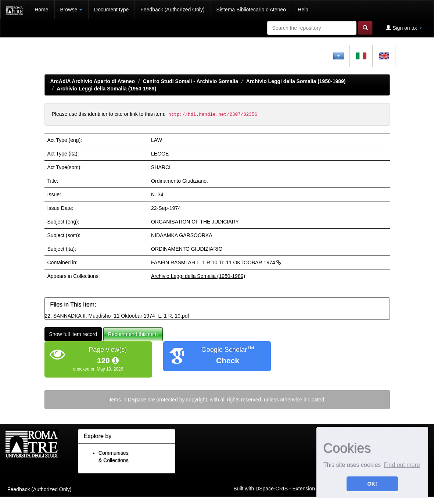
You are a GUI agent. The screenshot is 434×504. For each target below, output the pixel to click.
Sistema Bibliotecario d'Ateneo (251, 10)
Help (303, 10)
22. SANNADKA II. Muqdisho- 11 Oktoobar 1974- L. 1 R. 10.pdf (117, 316)
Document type (111, 10)
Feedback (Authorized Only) (172, 10)
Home (41, 10)
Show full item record (73, 334)
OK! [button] (372, 484)
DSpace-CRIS (272, 489)
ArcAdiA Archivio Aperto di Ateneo (93, 81)
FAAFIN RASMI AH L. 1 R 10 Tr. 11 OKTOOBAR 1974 (216, 262)
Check (228, 360)
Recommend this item (133, 334)
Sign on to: (404, 28)
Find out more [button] (402, 465)
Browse (71, 10)
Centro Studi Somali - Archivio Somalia (191, 81)
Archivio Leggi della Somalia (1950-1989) (296, 81)
